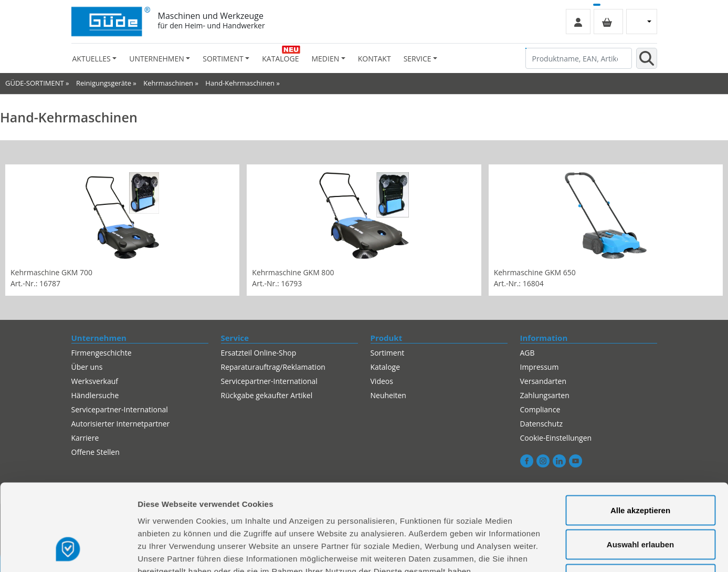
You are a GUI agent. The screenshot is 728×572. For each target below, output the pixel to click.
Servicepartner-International (269, 381)
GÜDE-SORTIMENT (35, 83)
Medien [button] (325, 59)
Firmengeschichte (102, 353)
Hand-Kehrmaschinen (240, 83)
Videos (382, 381)
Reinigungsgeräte (104, 83)
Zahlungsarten (545, 395)
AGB (527, 353)
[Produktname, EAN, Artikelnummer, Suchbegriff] (579, 58)
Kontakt (374, 59)
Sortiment (388, 353)
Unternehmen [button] (156, 59)
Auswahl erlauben (640, 469)
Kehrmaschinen (168, 83)
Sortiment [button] (223, 59)
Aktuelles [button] (92, 59)
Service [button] (418, 59)
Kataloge (280, 59)
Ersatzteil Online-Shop (259, 353)
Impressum (540, 367)
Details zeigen (558, 551)
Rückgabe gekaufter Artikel (267, 395)
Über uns (87, 367)
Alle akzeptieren (640, 434)
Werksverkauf (95, 381)
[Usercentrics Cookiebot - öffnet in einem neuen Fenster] (68, 552)
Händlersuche (95, 395)
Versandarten (543, 381)
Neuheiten (388, 395)
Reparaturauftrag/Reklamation (273, 367)
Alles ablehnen (640, 503)
